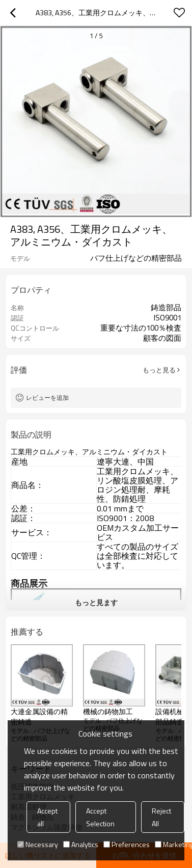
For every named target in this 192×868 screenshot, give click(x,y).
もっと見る (159, 370)
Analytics (81, 844)
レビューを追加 (47, 398)
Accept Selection (100, 817)
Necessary (38, 844)
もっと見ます (96, 602)
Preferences (127, 844)
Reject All (161, 817)
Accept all (47, 817)
